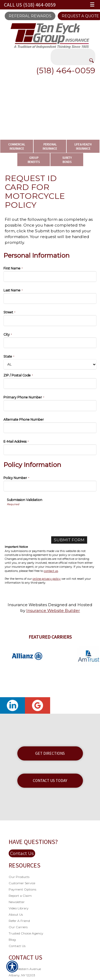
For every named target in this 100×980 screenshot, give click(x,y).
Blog (12, 940)
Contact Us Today (50, 781)
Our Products (19, 877)
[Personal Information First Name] (50, 277)
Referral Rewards (30, 16)
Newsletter (17, 902)
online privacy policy (47, 579)
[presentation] (47, 516)
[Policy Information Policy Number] (50, 486)
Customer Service (22, 883)
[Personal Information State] (50, 364)
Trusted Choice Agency (26, 933)
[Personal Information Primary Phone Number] (50, 405)
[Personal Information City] (50, 343)
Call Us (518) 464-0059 (30, 5)
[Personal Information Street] (50, 320)
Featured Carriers (50, 637)
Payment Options (22, 889)
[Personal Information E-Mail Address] (50, 450)
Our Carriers (18, 927)
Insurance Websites (27, 605)
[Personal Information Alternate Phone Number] (50, 428)
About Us (16, 914)
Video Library (19, 908)
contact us (51, 571)
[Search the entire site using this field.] (73, 53)
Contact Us (22, 853)
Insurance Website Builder (53, 610)
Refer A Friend (19, 921)
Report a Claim (20, 896)
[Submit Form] (69, 540)
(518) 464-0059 (66, 71)
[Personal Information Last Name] (50, 298)
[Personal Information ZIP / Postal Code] (50, 384)
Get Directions (50, 753)
